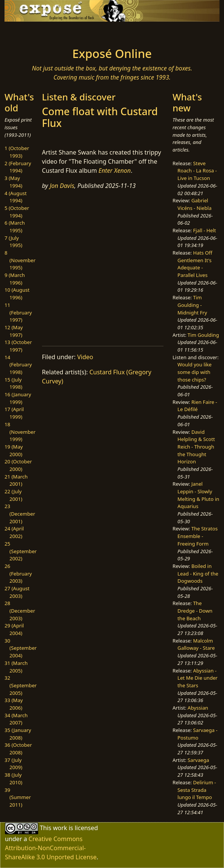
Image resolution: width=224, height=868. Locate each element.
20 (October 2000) (18, 465)
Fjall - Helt (205, 230)
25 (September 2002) (21, 551)
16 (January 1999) (18, 398)
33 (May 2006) (14, 704)
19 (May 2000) (14, 450)
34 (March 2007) (16, 719)
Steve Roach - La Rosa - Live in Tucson (197, 171)
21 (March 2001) (16, 480)
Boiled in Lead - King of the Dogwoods (198, 573)
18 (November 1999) (20, 432)
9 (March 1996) (15, 279)
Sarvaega (198, 760)
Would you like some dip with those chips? (194, 372)
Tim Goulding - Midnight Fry (192, 305)
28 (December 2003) (20, 611)
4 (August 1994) (16, 197)
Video (85, 357)
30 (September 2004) (21, 648)
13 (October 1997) (18, 346)
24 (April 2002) (14, 532)
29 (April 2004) (14, 629)
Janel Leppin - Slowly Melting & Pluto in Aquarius (198, 495)
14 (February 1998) (18, 365)
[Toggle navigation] (30, 32)
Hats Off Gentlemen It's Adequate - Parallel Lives (195, 264)
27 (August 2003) (17, 592)
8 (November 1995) (20, 260)
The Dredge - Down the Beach (195, 611)
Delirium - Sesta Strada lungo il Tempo (197, 790)
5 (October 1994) (17, 212)
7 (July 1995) (13, 242)
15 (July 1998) (13, 383)
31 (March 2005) (16, 667)
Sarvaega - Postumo (198, 734)
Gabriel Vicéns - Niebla (194, 204)
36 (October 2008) (18, 749)
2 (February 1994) (18, 167)
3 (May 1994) (13, 182)
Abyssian (198, 708)
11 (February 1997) (18, 312)
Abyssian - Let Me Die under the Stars (198, 678)
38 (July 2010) (13, 779)
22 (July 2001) (13, 495)
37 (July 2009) (13, 764)
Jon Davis (62, 186)
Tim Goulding (203, 335)
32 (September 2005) (21, 685)
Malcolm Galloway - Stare (196, 644)
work (60, 828)
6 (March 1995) (15, 227)
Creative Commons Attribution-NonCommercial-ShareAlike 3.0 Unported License (51, 848)
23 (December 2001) (20, 514)
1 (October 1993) (17, 152)
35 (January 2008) (18, 734)
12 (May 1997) (14, 331)
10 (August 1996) (17, 294)
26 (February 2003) (18, 573)
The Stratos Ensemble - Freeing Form (198, 536)
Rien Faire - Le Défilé (197, 406)
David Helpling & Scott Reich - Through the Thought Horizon (196, 447)
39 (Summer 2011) (18, 797)
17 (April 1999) (14, 413)
